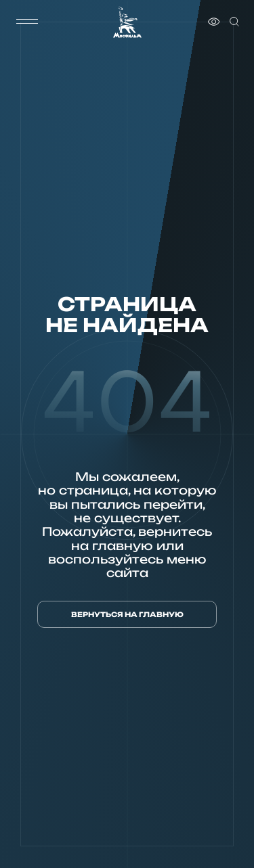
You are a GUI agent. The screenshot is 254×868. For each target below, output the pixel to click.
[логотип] (127, 22)
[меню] (27, 22)
